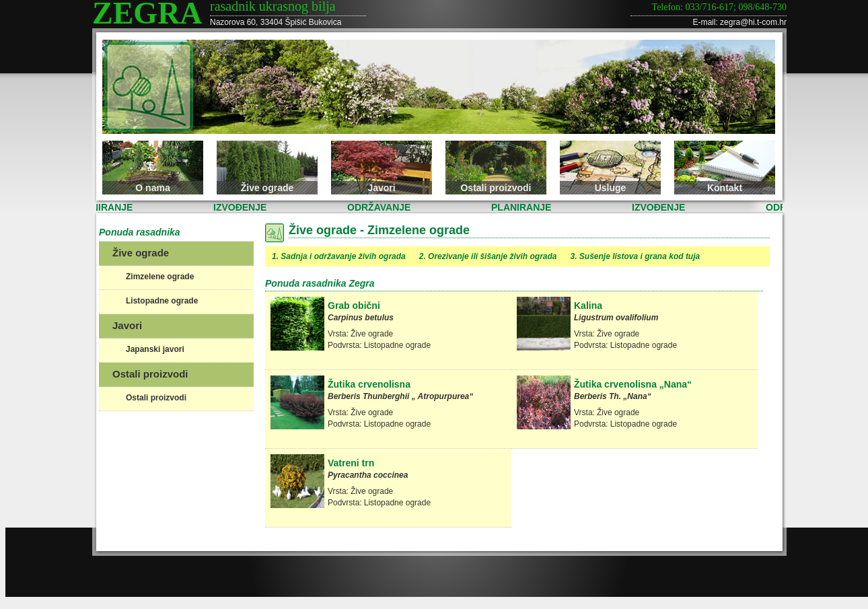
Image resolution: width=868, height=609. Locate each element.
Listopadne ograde (162, 301)
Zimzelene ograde (160, 277)
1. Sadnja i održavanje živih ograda (339, 256)
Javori (381, 188)
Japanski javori (155, 349)
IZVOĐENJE (241, 207)
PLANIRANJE (104, 207)
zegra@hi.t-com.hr (753, 22)
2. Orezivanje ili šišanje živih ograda (488, 256)
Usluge (611, 188)
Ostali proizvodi (496, 188)
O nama (152, 188)
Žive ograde (267, 188)
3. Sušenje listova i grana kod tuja (635, 256)
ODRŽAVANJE (380, 207)
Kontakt (725, 188)
